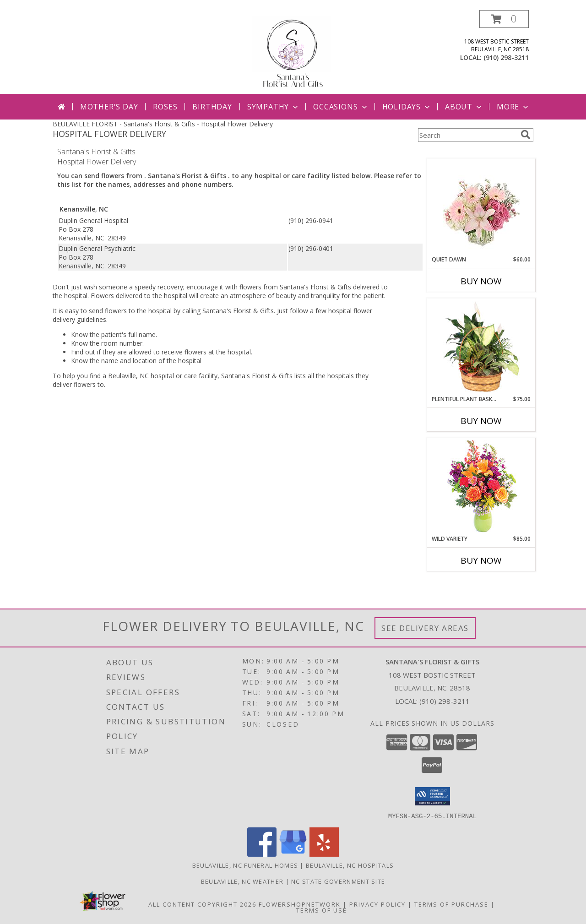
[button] (504, 19)
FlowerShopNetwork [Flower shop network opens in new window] (300, 904)
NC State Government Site (338, 881)
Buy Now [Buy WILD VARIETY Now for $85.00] (481, 560)
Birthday (212, 107)
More (513, 107)
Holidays (407, 107)
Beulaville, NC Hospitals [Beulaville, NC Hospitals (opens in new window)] (350, 865)
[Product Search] (467, 135)
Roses (165, 107)
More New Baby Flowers (468, 586)
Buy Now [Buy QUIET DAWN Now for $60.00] (481, 281)
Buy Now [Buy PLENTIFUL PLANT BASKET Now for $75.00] (481, 421)
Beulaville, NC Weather (242, 881)
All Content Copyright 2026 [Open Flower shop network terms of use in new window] (202, 904)
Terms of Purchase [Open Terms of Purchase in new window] (451, 904)
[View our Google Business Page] (293, 854)
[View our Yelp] (324, 854)
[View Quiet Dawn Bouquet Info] (481, 207)
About (464, 107)
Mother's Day (109, 107)
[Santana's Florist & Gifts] (293, 52)
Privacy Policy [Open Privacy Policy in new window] (377, 904)
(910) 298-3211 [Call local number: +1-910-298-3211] (506, 57)
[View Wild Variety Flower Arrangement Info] (481, 486)
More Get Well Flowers (468, 152)
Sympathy (274, 107)
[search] (526, 135)
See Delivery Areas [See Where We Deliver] (425, 628)
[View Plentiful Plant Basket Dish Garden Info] (481, 347)
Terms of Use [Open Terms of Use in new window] (322, 910)
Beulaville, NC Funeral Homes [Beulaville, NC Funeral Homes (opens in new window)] (245, 865)
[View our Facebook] (262, 854)
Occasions (341, 107)
